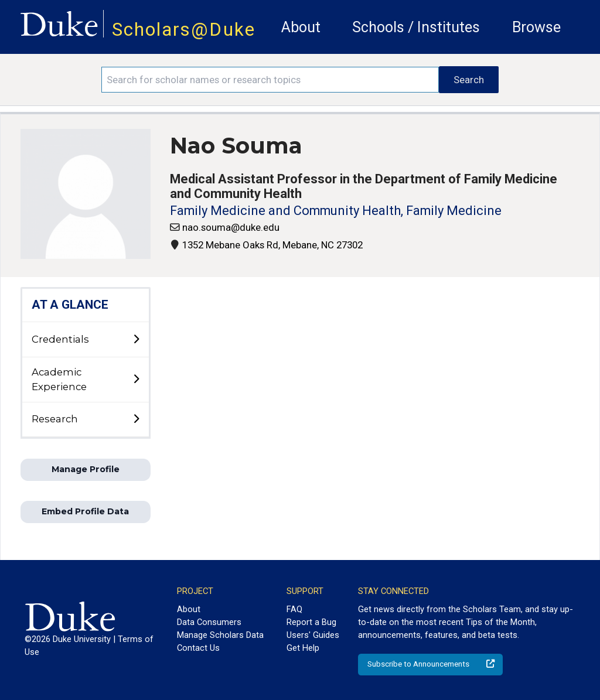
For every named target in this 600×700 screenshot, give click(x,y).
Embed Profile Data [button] (85, 511)
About (301, 27)
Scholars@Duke (184, 30)
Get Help (303, 648)
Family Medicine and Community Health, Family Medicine (336, 211)
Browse (536, 27)
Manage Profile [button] (86, 469)
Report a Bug (311, 622)
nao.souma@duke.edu (231, 227)
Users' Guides (313, 635)
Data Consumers (209, 622)
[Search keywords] (270, 80)
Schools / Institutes (416, 27)
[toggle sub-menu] (136, 340)
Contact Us (198, 648)
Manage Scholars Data (220, 635)
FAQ (294, 609)
